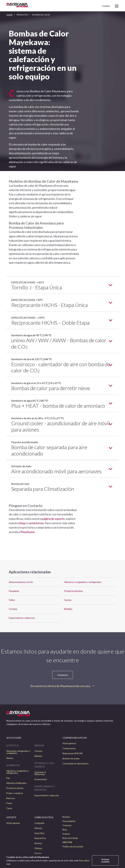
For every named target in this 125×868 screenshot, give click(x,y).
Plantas (38, 853)
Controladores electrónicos (76, 764)
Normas (38, 843)
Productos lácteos (73, 591)
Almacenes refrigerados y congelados (18, 752)
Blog (65, 830)
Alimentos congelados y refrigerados (83, 582)
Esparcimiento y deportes (22, 618)
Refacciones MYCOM (73, 754)
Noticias (66, 817)
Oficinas (38, 848)
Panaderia (14, 591)
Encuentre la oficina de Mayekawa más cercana (60, 686)
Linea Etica (39, 833)
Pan (8, 778)
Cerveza (13, 609)
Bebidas (68, 609)
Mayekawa (27, 532)
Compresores (69, 748)
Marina (10, 758)
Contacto (63, 675)
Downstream (41, 779)
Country (106, 6)
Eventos (66, 834)
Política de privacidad (73, 847)
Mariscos (11, 798)
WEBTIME (67, 842)
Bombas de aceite (71, 759)
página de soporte (53, 519)
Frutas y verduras (15, 793)
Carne (9, 808)
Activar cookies (105, 860)
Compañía (39, 823)
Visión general (69, 743)
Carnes (68, 600)
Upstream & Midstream (40, 773)
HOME (10, 15)
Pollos (12, 600)
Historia (38, 828)
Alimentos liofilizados (16, 783)
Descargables (69, 821)
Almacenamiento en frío (21, 582)
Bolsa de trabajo (70, 838)
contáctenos (36, 523)
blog (22, 523)
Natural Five (40, 838)
